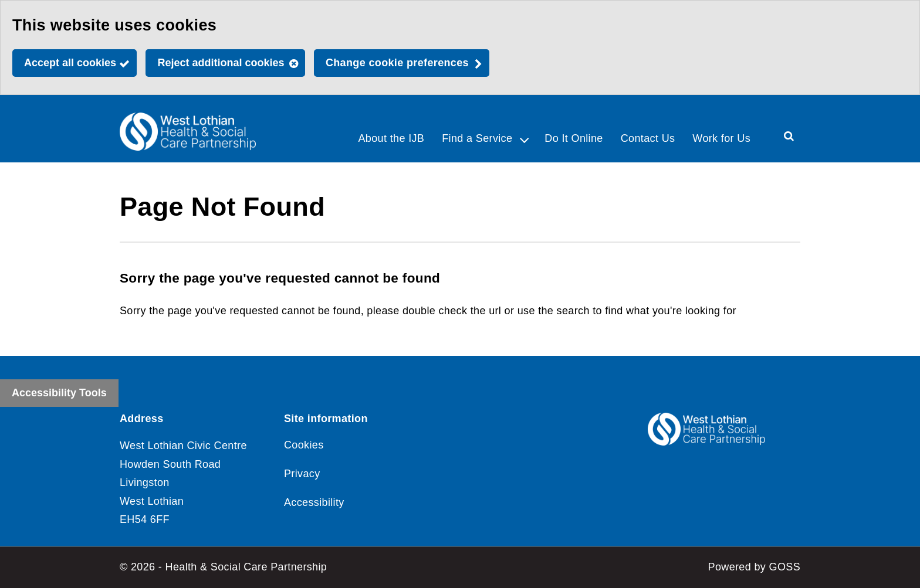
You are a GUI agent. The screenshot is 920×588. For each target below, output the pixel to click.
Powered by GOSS (754, 567)
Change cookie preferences (397, 63)
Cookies (304, 445)
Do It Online (574, 138)
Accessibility (314, 502)
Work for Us (721, 138)
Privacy (302, 474)
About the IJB (391, 138)
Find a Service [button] (477, 138)
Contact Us (648, 138)
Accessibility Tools (59, 393)
